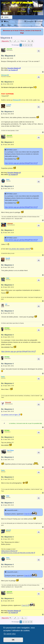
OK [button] (13, 640)
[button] (31, 45)
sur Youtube (12, 70)
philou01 (9, 530)
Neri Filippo (11, 450)
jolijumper (10, 224)
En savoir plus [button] (10, 634)
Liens (6, 17)
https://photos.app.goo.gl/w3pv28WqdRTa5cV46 (20, 163)
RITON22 (10, 150)
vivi (6, 304)
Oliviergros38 (5, 75)
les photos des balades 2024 (19, 249)
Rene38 (8, 258)
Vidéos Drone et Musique (8, 551)
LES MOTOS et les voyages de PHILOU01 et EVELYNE (17, 553)
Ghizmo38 (8, 402)
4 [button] (29, 45)
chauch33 (9, 49)
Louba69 (9, 105)
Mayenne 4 (6, 38)
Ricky (8, 180)
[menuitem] (6, 22)
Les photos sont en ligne (10, 415)
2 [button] (23, 45)
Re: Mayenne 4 (8, 56)
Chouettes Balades (13, 68)
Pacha (3, 377)
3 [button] (26, 45)
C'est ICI (27, 514)
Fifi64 (8, 278)
